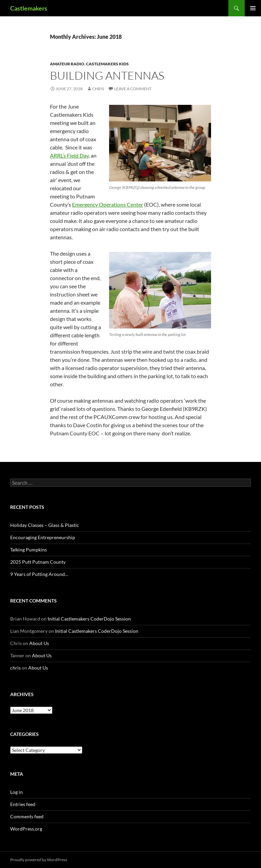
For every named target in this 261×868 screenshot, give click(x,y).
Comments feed (27, 816)
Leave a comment (133, 89)
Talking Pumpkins (29, 550)
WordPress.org (26, 829)
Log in (16, 792)
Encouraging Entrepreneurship (43, 537)
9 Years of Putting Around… (39, 574)
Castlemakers (29, 8)
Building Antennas (107, 75)
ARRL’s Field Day (69, 155)
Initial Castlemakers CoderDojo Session (89, 619)
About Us (39, 643)
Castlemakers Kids (107, 64)
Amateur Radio (67, 64)
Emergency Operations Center (108, 204)
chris (98, 89)
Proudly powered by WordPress (39, 860)
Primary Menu (253, 8)
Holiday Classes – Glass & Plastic (45, 525)
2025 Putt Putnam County (38, 562)
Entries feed (23, 804)
